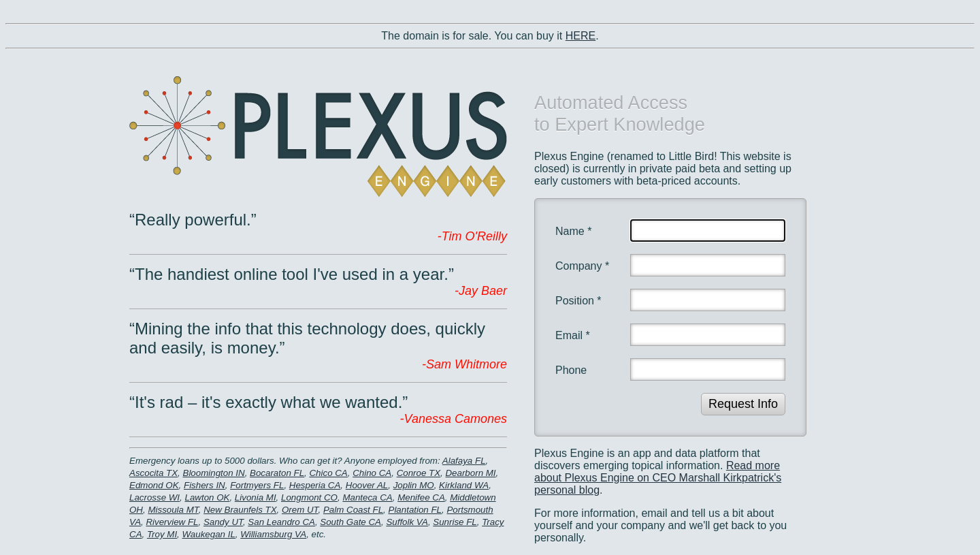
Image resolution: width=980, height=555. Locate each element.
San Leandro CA (281, 522)
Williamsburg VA (273, 534)
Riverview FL (172, 522)
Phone (571, 370)
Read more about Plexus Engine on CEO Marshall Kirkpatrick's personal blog (658, 478)
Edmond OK (154, 485)
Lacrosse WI (154, 497)
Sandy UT (223, 522)
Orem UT (300, 510)
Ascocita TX (153, 473)
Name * (573, 231)
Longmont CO (309, 497)
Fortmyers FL (257, 485)
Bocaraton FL (277, 473)
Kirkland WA (464, 485)
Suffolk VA (407, 522)
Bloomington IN (214, 473)
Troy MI (162, 534)
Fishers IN (205, 485)
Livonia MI (256, 497)
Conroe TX (419, 473)
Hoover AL (367, 485)
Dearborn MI (470, 473)
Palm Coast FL (353, 510)
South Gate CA (350, 522)
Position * (578, 301)
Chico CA (328, 473)
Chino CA (372, 473)
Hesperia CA (315, 485)
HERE (581, 36)
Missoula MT (173, 510)
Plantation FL (415, 510)
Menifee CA (421, 497)
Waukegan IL (209, 534)
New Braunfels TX (240, 510)
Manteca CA (367, 497)
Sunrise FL (455, 522)
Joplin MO (414, 485)
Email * (573, 335)
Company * (582, 266)
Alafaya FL (464, 461)
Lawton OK (207, 497)
